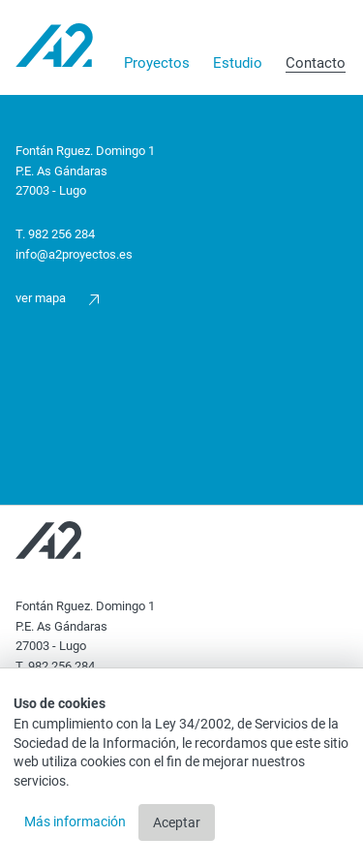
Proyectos (157, 63)
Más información (76, 821)
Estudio (238, 63)
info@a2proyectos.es (74, 254)
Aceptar (177, 822)
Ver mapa (57, 298)
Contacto (316, 63)
